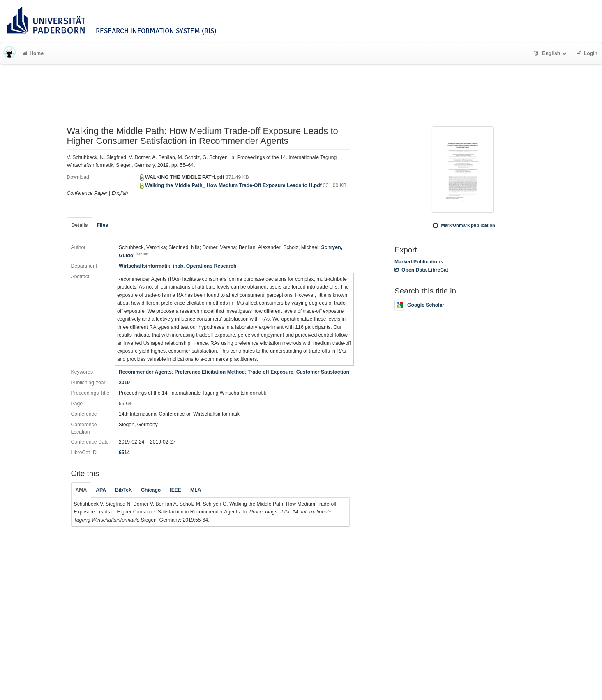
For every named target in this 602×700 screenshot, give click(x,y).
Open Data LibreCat (421, 270)
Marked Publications (419, 262)
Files (102, 225)
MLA (196, 490)
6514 (124, 453)
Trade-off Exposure (271, 372)
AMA (81, 490)
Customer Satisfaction (323, 372)
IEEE (175, 490)
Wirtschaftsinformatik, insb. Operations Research (178, 266)
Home (33, 53)
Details (80, 225)
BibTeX (123, 490)
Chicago (151, 490)
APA (101, 490)
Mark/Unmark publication (463, 225)
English (551, 53)
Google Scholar (419, 305)
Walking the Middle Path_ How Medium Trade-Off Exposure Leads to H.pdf (233, 185)
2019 (124, 383)
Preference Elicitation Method (210, 372)
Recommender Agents (145, 372)
